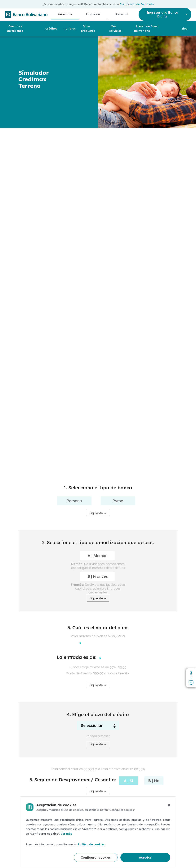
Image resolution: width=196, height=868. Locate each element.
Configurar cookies (96, 857)
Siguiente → (98, 513)
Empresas (93, 14)
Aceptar (145, 857)
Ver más (66, 834)
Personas (65, 14)
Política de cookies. (92, 844)
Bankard (121, 14)
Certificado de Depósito (137, 4)
